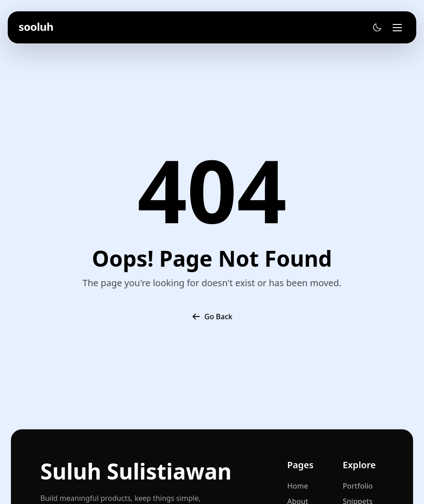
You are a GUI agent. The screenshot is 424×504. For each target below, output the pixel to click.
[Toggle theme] (377, 28)
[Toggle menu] (397, 28)
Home (298, 486)
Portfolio (358, 486)
